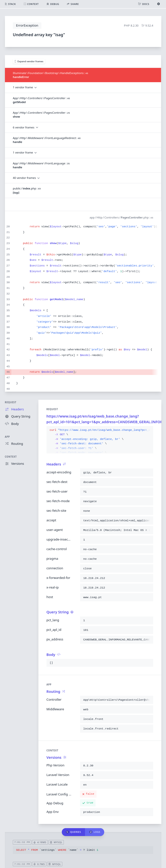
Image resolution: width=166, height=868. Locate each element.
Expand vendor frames (29, 61)
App (7, 437)
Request (11, 402)
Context (11, 457)
